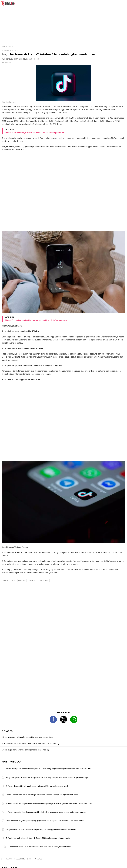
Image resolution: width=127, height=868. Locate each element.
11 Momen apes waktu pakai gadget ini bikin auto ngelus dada (27, 737)
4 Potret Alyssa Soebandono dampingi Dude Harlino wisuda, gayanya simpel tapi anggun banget (46, 812)
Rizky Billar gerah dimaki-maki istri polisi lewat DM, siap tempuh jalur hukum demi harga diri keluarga (47, 777)
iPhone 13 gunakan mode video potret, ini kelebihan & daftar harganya (36, 320)
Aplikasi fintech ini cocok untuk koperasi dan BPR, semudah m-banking (30, 743)
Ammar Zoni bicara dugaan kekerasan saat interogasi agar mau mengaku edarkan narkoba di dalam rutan (49, 803)
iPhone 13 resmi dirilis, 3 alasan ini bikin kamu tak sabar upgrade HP (34, 133)
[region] (69, 18)
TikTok (13, 580)
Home (4, 46)
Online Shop (33, 580)
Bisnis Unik (22, 580)
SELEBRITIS (20, 859)
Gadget (10, 46)
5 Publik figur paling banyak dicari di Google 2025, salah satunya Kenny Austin (38, 838)
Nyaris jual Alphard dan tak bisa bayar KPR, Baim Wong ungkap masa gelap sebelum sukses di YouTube (49, 769)
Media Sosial (44, 580)
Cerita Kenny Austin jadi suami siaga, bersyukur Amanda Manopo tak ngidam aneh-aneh (42, 795)
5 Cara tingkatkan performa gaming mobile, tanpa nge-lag (26, 750)
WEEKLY (38, 859)
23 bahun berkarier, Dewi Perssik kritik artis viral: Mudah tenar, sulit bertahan (39, 847)
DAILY (30, 859)
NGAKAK (8, 859)
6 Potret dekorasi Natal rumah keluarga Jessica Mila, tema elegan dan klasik (37, 786)
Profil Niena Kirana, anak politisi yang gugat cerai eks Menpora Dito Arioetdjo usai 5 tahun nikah (45, 821)
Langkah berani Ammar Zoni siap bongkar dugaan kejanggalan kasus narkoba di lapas (41, 829)
